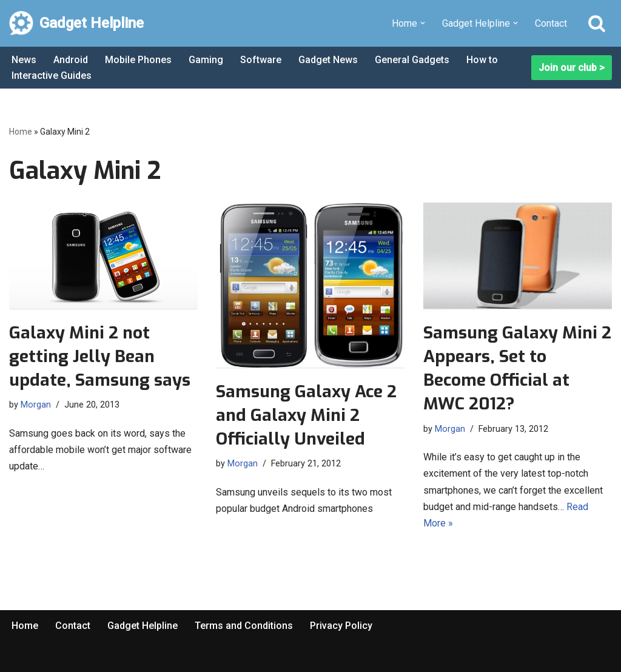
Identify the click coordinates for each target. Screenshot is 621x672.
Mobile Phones (138, 60)
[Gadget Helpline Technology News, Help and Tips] (76, 23)
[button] (423, 23)
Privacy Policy (341, 626)
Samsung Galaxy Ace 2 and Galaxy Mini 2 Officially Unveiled (306, 415)
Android (71, 60)
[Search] (597, 23)
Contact (551, 23)
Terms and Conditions (244, 626)
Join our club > (572, 68)
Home (21, 132)
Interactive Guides (52, 76)
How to (482, 60)
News (24, 60)
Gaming (206, 60)
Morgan (36, 405)
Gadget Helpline (143, 626)
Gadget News (328, 60)
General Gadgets (412, 60)
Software (261, 60)
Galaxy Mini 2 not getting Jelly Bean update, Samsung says (100, 356)
